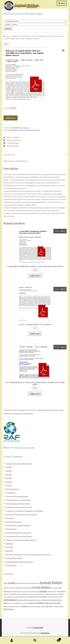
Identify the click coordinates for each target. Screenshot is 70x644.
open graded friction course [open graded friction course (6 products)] (20, 597)
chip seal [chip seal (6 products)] (23, 588)
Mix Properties (24, 128)
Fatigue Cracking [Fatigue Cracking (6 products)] (52, 591)
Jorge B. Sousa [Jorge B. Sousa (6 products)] (30, 594)
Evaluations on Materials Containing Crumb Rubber (24, 511)
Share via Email (12, 146)
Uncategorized (11, 565)
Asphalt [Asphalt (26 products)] (12, 583)
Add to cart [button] (35, 276)
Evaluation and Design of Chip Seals (19, 507)
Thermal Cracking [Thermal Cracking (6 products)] (40, 606)
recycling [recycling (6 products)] (12, 603)
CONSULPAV (38, 628)
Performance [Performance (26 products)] (10, 600)
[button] (63, 50)
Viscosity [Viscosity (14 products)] (49, 606)
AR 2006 (15, 36)
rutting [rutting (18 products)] (24, 606)
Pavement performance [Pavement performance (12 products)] (38, 597)
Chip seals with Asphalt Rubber (17, 496)
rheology (37, 130)
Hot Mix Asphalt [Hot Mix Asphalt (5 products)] (21, 594)
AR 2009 (9, 478)
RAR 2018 (9, 544)
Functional (10, 518)
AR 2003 (9, 471)
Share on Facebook (14, 140)
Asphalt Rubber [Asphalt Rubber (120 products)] (51, 582)
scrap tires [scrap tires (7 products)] (31, 606)
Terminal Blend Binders (14, 558)
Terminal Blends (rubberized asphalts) (20, 562)
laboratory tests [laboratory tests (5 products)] (55, 594)
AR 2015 (9, 485)
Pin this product (13, 143)
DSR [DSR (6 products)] (12, 591)
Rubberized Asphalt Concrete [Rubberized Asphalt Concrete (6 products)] (12, 606)
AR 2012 (9, 482)
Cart (54, 639)
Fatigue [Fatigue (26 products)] (43, 591)
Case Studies (11, 493)
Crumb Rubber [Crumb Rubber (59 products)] (41, 587)
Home (8, 36)
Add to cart (11, 118)
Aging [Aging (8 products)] (5, 583)
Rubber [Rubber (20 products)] (41, 603)
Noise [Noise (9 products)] (61, 594)
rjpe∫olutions (45, 633)
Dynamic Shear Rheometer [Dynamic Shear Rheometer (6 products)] (31, 591)
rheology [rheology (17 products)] (33, 603)
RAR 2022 (9, 547)
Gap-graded (29, 130)
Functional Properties (14, 522)
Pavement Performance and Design (19, 533)
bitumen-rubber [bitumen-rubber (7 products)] (15, 588)
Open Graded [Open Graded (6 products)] (7, 597)
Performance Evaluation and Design (19, 536)
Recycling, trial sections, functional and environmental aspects (28, 554)
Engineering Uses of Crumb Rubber (18, 500)
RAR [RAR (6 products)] (42, 600)
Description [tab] (9, 155)
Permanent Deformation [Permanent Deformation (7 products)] (25, 600)
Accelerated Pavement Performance (19, 464)
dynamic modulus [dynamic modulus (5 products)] (18, 591)
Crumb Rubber (13, 130)
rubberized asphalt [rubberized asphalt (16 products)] (52, 603)
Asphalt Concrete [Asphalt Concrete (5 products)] (35, 583)
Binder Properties (12, 489)
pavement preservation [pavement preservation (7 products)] (55, 597)
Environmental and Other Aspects (18, 504)
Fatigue (21, 130)
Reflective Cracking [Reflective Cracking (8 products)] (22, 603)
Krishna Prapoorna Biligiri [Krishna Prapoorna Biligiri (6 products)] (42, 594)
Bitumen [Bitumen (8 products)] (6, 588)
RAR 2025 (9, 551)
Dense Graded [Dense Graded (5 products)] (55, 588)
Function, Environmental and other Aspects (22, 515)
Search (35, 640)
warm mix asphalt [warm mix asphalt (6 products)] (58, 606)
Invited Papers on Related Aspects (18, 525)
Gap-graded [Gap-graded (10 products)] (61, 591)
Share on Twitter (13, 137)
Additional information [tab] (15, 161)
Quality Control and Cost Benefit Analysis (21, 540)
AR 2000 (9, 467)
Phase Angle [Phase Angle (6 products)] (37, 600)
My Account (12, 640)
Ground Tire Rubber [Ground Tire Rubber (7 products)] (10, 594)
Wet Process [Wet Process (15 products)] (9, 609)
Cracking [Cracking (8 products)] (29, 588)
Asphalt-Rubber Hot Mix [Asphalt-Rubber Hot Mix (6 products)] (23, 583)
